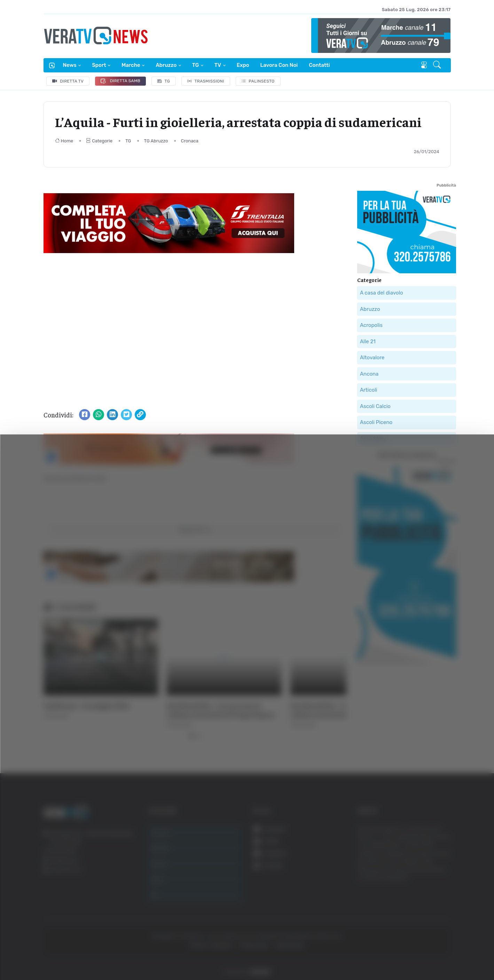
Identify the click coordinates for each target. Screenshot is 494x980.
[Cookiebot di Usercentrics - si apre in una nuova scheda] (59, 955)
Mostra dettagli (380, 955)
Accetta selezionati (423, 889)
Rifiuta (424, 912)
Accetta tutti (424, 866)
